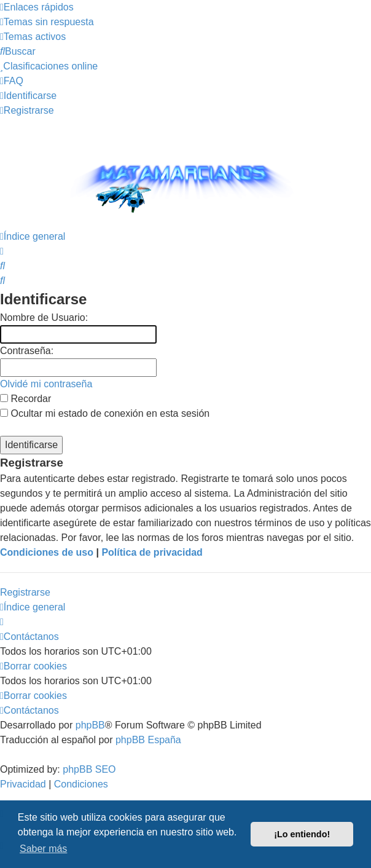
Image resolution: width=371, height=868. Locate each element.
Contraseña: (27, 351)
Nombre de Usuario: (44, 318)
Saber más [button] (43, 849)
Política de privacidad (152, 552)
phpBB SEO (89, 769)
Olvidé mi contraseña (46, 384)
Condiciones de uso (47, 552)
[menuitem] (47, 22)
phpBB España (148, 740)
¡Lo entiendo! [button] (302, 834)
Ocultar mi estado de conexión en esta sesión (105, 413)
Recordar (25, 399)
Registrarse (25, 592)
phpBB (90, 725)
